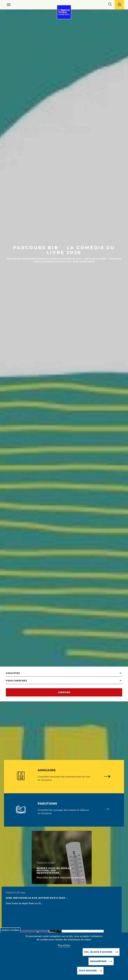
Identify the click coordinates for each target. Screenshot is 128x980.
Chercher (64, 692)
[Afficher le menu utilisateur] (119, 5)
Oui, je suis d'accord (99, 956)
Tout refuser (88, 975)
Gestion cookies (10, 935)
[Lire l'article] (62, 857)
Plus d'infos (64, 950)
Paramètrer (99, 966)
